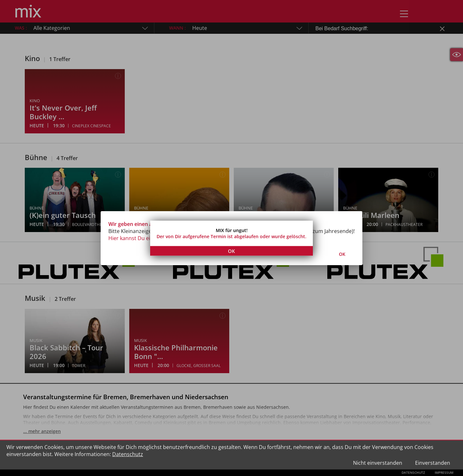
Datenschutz (128, 454)
